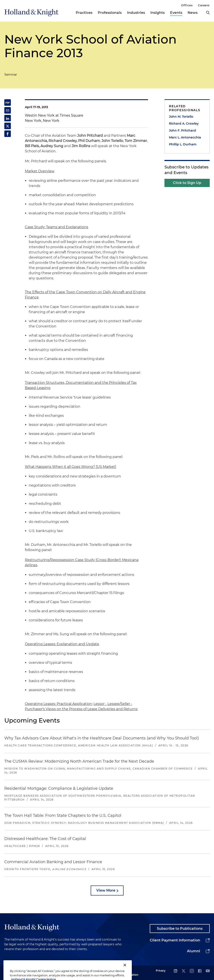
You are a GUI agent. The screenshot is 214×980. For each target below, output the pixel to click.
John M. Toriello (181, 117)
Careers (204, 5)
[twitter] (183, 971)
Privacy (161, 971)
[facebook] (200, 971)
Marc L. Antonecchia (185, 137)
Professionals (110, 13)
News (193, 13)
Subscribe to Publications (180, 929)
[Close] (125, 972)
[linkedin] (175, 971)
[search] (208, 13)
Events (176, 13)
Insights (158, 13)
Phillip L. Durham (183, 144)
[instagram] (192, 971)
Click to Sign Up (187, 183)
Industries (136, 13)
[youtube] (208, 971)
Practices (84, 13)
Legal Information (130, 973)
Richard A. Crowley (184, 124)
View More (106, 890)
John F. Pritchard (183, 130)
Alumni (194, 951)
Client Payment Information (175, 940)
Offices (187, 5)
